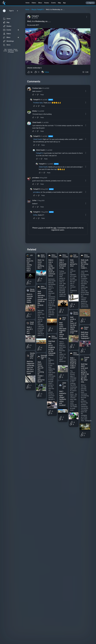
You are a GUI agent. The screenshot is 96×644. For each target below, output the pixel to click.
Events (53, 3)
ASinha (34, 111)
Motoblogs (8, 41)
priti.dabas (36, 178)
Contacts (10, 49)
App (64, 3)
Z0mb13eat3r (37, 122)
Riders (34, 3)
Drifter (34, 201)
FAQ (5, 49)
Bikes (40, 3)
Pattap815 (37, 100)
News (7, 45)
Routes (47, 3)
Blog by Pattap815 (38, 9)
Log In (40, 228)
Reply (42, 95)
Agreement (11, 51)
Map (59, 3)
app (55, 228)
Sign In (90, 3)
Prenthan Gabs (37, 88)
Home (27, 3)
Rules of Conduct (13, 51)
